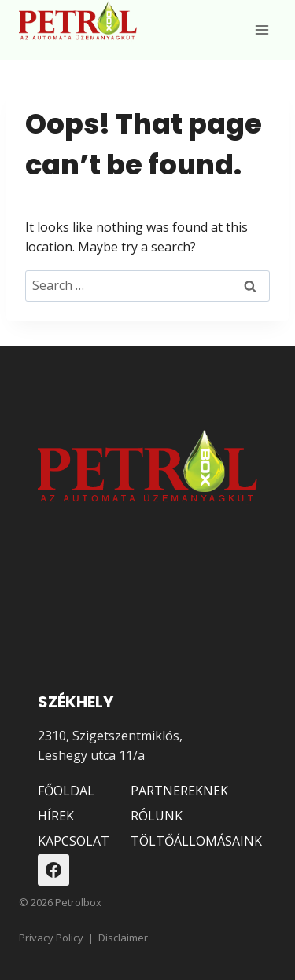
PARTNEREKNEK (179, 791)
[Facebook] (53, 870)
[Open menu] (262, 29)
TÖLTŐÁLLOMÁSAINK (194, 841)
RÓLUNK (157, 816)
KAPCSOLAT (72, 841)
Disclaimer (123, 938)
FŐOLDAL (66, 791)
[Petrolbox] (78, 22)
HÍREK (56, 816)
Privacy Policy (51, 938)
